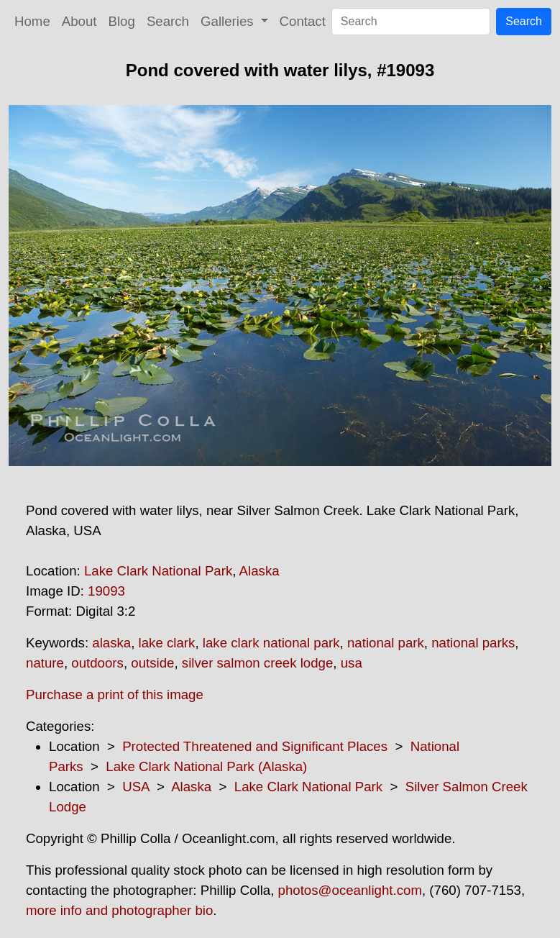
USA (136, 787)
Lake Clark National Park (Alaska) (206, 766)
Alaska (260, 571)
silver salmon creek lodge (258, 663)
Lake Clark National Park (158, 571)
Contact (303, 21)
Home (32, 21)
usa (352, 663)
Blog (122, 21)
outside (152, 663)
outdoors (97, 663)
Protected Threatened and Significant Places (255, 746)
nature (45, 663)
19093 (106, 591)
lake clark (167, 643)
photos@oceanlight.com (350, 890)
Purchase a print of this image (115, 695)
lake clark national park (271, 643)
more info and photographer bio (119, 910)
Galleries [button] (229, 21)
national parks (473, 643)
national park (386, 643)
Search (168, 21)
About (79, 21)
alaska (111, 643)
